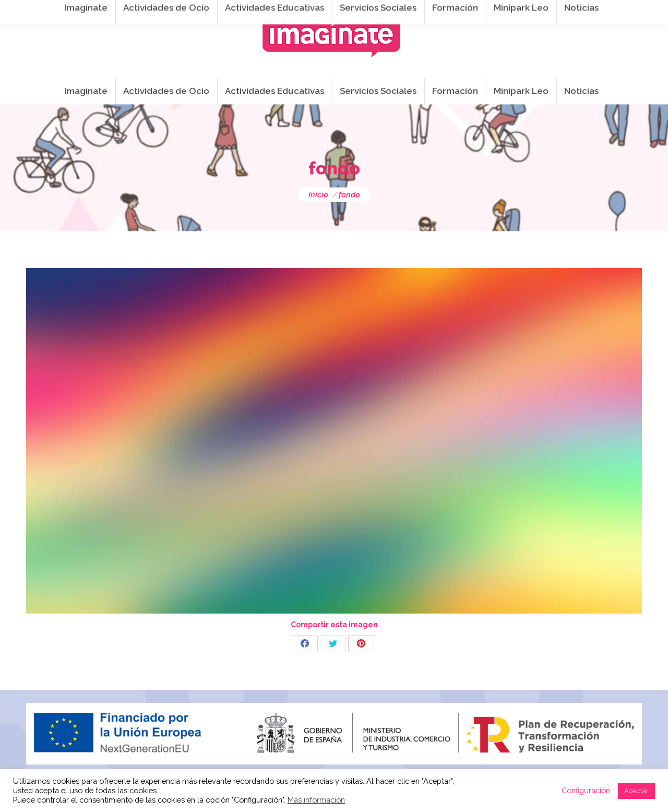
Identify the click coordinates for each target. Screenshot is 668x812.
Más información (316, 800)
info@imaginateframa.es (297, 11)
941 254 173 (207, 11)
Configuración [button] (586, 790)
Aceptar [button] (636, 791)
